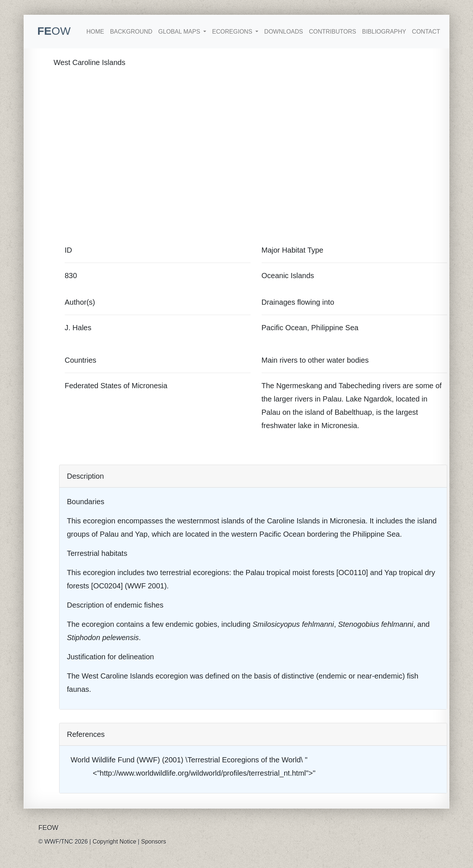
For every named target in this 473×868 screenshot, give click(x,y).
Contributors (333, 32)
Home (95, 32)
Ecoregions (233, 32)
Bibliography (384, 32)
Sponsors (154, 842)
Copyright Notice (115, 842)
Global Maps (180, 32)
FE (54, 31)
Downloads (284, 32)
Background (131, 32)
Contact (426, 32)
